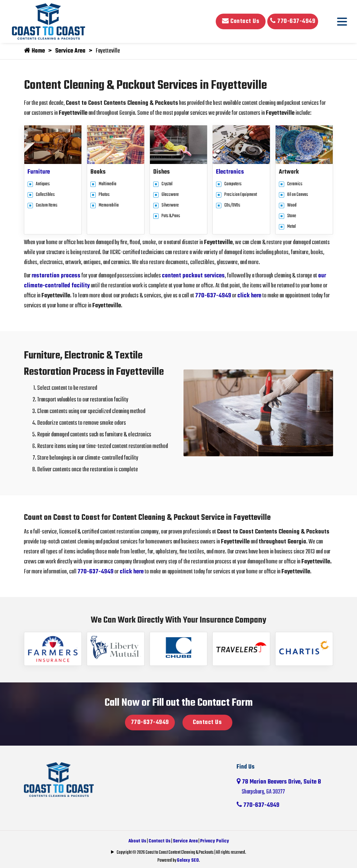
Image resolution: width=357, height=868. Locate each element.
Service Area (70, 51)
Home (34, 51)
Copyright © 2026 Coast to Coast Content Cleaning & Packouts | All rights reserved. (181, 853)
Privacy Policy (215, 841)
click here (249, 296)
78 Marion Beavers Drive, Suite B (285, 787)
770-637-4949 (293, 21)
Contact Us (241, 21)
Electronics (230, 172)
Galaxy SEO (188, 861)
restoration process (56, 276)
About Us (137, 841)
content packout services (193, 276)
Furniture (39, 172)
